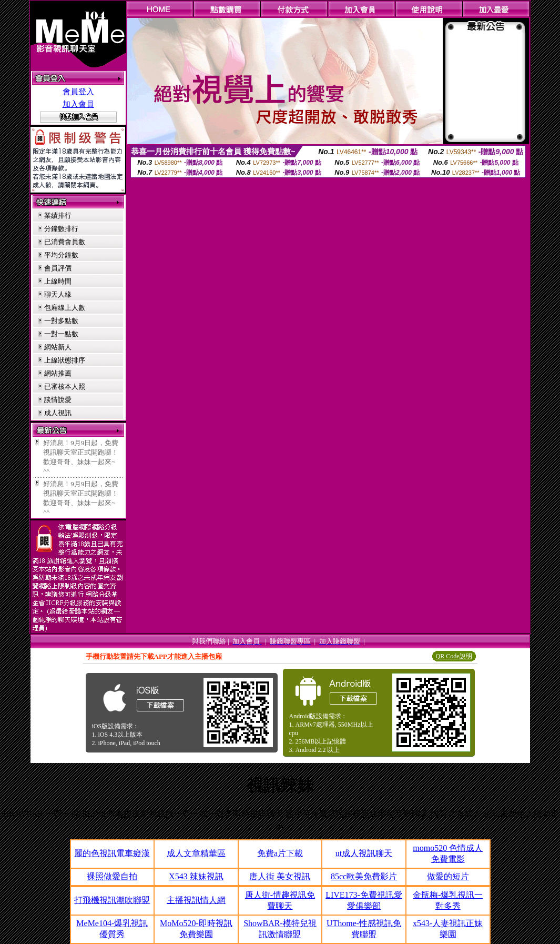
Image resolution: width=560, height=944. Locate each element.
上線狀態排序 (65, 360)
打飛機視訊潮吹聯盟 (112, 900)
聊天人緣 (58, 294)
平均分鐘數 (61, 255)
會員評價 (58, 268)
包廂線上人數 (65, 308)
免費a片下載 (280, 853)
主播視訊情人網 (196, 900)
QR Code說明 (454, 656)
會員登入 (78, 92)
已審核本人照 (65, 386)
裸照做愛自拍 (112, 876)
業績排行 (58, 215)
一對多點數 (61, 321)
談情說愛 (58, 400)
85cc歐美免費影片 (364, 876)
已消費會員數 (65, 242)
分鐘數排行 (61, 229)
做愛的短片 (448, 876)
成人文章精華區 (196, 853)
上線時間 (58, 281)
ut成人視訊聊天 (364, 853)
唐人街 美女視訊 (280, 876)
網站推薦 (58, 373)
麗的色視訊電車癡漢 (112, 853)
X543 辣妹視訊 (196, 876)
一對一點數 (61, 334)
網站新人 (58, 347)
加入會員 (78, 104)
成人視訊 (58, 413)
